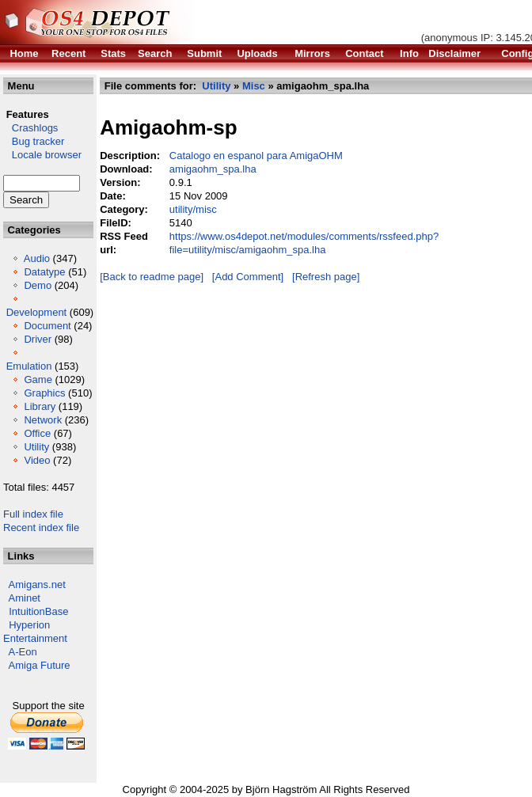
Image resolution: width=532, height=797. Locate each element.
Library (40, 406)
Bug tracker (34, 141)
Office (37, 433)
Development (37, 312)
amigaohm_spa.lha (213, 169)
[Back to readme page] (152, 277)
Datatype (44, 272)
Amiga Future (40, 665)
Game (38, 380)
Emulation (29, 366)
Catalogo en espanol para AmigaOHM (256, 156)
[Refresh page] (326, 277)
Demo (38, 285)
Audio (37, 258)
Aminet (25, 598)
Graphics (44, 393)
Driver (38, 339)
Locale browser (42, 155)
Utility (36, 447)
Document (47, 326)
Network (43, 420)
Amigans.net (37, 584)
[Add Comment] (248, 277)
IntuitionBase (38, 611)
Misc (254, 86)
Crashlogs (30, 128)
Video (37, 460)
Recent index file (41, 528)
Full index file (33, 514)
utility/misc (193, 209)
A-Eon (23, 652)
